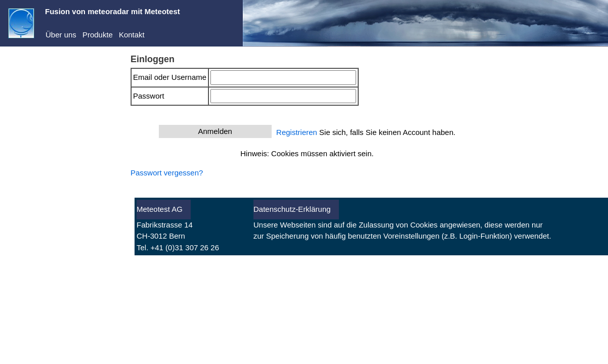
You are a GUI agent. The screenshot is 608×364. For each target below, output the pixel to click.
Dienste (31, 105)
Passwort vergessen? (167, 173)
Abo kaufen (27, 155)
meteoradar (38, 75)
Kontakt (132, 35)
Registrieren (29, 141)
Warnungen (38, 225)
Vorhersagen (40, 210)
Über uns (61, 35)
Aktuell (30, 194)
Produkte (98, 35)
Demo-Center (41, 90)
